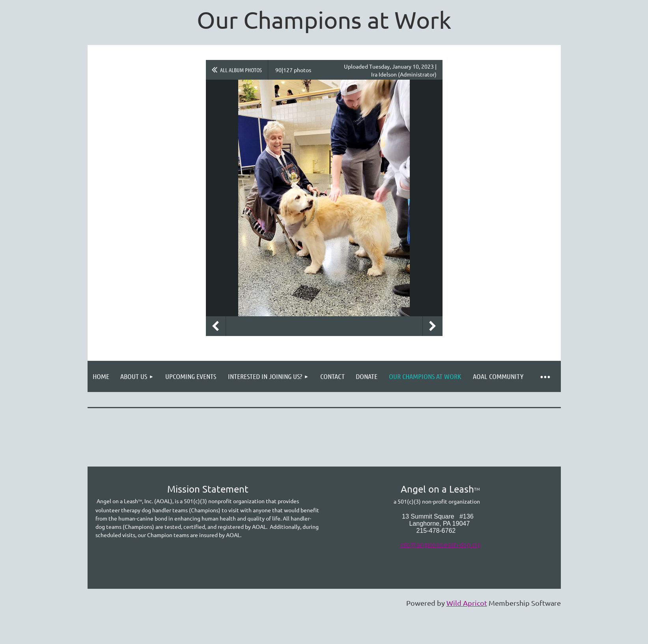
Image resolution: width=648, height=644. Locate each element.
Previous (216, 326)
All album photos (241, 70)
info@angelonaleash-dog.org (441, 545)
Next (433, 326)
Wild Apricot (467, 603)
